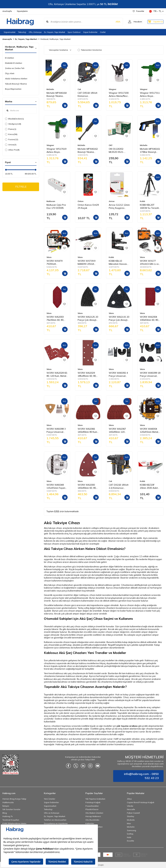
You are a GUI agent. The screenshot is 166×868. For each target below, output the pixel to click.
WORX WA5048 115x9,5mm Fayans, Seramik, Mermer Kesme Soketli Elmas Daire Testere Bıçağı (57, 486)
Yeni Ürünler (50, 799)
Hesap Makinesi (93, 816)
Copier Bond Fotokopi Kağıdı (141, 802)
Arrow (11, 145)
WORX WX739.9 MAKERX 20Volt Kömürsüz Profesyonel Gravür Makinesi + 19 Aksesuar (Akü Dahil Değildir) (88, 262)
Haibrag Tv (8, 816)
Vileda (130, 806)
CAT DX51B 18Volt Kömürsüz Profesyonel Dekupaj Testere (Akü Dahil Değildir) (88, 95)
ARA (113, 22)
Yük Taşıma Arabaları (95, 799)
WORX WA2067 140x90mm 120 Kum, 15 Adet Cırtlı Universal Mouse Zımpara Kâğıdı (118, 430)
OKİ (110, 145)
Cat (79, 89)
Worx (49, 257)
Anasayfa (7, 39)
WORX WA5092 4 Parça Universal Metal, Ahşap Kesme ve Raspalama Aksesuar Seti (118, 374)
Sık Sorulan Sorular (11, 809)
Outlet (103, 32)
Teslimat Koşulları (11, 820)
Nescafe (131, 809)
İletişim (6, 806)
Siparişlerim (22, 11)
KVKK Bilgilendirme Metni (14, 823)
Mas (129, 823)
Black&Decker (14, 119)
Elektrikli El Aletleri (14, 63)
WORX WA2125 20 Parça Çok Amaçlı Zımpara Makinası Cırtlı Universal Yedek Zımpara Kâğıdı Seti (88, 318)
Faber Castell (133, 813)
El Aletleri (9, 58)
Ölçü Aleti (10, 73)
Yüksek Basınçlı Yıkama (16, 84)
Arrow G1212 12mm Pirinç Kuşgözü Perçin (119, 206)
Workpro (13, 124)
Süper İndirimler (90, 32)
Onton (81, 201)
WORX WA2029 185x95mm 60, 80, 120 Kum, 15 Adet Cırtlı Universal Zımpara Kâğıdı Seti (88, 374)
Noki (129, 837)
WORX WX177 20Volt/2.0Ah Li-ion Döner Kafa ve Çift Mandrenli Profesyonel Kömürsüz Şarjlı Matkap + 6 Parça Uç (150, 262)
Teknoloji (22, 32)
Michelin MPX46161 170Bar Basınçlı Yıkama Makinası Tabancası (150, 150)
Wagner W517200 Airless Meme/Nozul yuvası (119, 95)
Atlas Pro (12, 150)
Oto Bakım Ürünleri (94, 813)
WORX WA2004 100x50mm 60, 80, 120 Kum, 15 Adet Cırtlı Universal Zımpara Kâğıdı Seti (150, 318)
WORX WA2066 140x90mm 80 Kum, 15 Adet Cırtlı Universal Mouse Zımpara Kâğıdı (88, 430)
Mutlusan (51, 201)
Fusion (12, 139)
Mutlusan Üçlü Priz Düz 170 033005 (56, 206)
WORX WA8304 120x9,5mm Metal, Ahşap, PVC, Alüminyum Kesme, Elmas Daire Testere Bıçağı (150, 430)
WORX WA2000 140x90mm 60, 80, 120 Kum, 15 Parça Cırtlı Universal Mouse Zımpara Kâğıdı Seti (87, 486)
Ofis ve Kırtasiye (52, 813)
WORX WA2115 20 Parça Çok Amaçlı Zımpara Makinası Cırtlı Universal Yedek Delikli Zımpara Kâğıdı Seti (119, 318)
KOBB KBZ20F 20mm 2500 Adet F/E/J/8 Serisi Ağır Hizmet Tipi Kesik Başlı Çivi (149, 486)
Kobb (142, 201)
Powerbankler (92, 806)
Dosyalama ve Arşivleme (56, 823)
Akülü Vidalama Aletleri (16, 79)
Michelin (50, 89)
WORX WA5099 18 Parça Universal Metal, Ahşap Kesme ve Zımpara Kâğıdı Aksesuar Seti (150, 374)
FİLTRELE (21, 187)
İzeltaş (130, 834)
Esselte (130, 841)
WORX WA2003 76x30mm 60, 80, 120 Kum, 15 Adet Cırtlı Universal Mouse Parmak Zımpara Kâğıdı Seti (57, 318)
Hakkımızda (8, 802)
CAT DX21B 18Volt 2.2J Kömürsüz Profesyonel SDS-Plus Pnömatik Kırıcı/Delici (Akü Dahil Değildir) (119, 486)
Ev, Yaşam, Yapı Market (55, 32)
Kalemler (90, 823)
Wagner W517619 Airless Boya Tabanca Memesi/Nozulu (56, 150)
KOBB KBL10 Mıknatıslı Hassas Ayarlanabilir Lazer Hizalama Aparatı (119, 262)
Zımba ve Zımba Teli (15, 68)
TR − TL (156, 11)
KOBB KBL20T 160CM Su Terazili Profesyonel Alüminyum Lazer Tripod (149, 206)
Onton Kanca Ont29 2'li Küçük (88, 206)
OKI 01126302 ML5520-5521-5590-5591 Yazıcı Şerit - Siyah (118, 150)
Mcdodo (131, 820)
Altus (129, 799)
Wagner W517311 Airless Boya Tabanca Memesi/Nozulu (150, 95)
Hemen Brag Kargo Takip (14, 799)
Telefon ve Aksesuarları (55, 820)
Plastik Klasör (92, 809)
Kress (11, 134)
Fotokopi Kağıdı (93, 802)
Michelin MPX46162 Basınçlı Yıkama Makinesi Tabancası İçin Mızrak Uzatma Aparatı (88, 150)
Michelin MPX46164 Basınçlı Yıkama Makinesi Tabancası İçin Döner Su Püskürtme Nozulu (57, 95)
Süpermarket (10, 32)
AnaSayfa (7, 11)
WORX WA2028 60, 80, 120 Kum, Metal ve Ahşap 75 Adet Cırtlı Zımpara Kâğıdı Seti (57, 374)
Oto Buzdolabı (92, 820)
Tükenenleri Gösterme (90, 50)
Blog (5, 813)
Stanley (130, 816)
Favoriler (138, 11)
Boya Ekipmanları (13, 89)
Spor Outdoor (74, 32)
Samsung (131, 830)
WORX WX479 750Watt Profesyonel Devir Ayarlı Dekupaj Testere (56, 262)
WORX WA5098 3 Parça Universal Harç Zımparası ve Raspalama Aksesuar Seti (56, 430)
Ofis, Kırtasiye (35, 32)
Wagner (113, 89)
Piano (11, 129)
